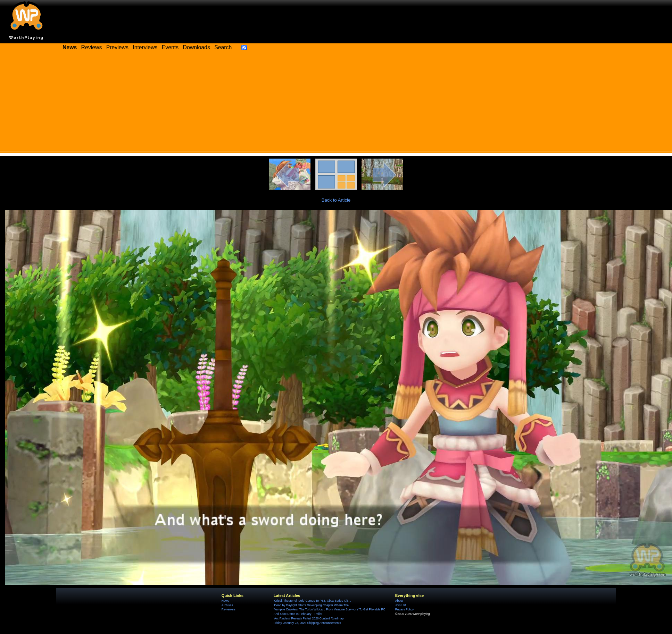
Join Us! (401, 605)
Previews (117, 47)
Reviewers (229, 609)
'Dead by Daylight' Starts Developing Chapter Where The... (312, 605)
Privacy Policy (404, 609)
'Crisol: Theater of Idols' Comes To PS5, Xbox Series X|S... (312, 601)
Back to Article (336, 200)
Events (170, 47)
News (225, 601)
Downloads (197, 47)
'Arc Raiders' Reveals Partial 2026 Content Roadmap (309, 618)
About (399, 601)
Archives (227, 605)
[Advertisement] (336, 104)
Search (223, 47)
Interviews (145, 47)
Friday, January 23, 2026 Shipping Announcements (307, 623)
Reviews (92, 47)
